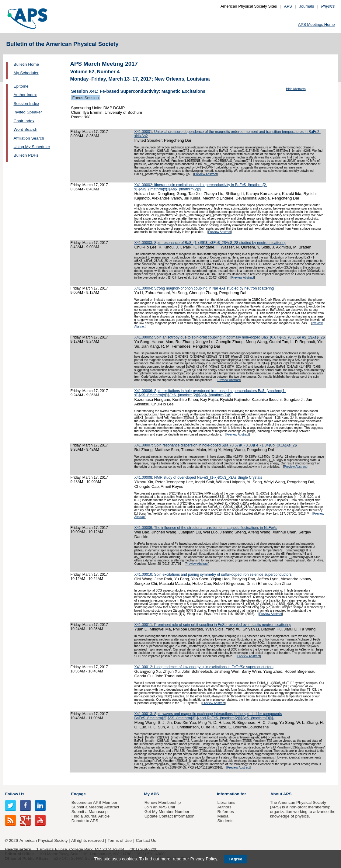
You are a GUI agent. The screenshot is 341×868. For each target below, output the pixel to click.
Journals (306, 6)
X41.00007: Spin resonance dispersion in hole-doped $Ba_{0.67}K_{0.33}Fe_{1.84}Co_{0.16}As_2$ (216, 445)
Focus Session (86, 98)
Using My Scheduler (32, 147)
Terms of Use (120, 840)
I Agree (236, 859)
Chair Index (24, 121)
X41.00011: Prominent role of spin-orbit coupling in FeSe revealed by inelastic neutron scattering (213, 625)
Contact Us (146, 840)
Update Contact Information (169, 816)
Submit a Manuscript (90, 812)
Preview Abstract (205, 174)
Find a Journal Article (90, 816)
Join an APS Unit (160, 807)
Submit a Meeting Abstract (95, 807)
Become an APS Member (94, 802)
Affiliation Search (29, 138)
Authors (224, 807)
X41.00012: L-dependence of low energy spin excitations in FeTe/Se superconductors (204, 667)
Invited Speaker (28, 112)
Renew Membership (163, 802)
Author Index (25, 95)
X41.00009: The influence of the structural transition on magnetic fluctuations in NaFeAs (206, 528)
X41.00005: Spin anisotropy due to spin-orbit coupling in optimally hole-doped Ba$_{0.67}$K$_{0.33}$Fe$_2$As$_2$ (230, 337)
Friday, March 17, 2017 (89, 132)
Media (223, 816)
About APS (281, 794)
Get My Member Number (167, 812)
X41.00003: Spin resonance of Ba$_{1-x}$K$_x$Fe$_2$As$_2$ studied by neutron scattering (211, 243)
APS (288, 6)
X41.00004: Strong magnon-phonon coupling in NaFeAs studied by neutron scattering (204, 288)
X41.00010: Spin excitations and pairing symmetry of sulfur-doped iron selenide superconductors (213, 575)
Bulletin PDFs (26, 155)
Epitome (21, 86)
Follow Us (15, 794)
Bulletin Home (26, 64)
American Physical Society (43, 840)
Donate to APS (85, 821)
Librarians (226, 802)
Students (225, 821)
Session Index (26, 104)
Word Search (26, 129)
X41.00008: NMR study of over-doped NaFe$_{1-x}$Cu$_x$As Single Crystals (198, 477)
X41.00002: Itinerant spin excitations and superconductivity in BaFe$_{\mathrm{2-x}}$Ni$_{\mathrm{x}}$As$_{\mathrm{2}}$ (201, 187)
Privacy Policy (204, 859)
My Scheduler (26, 73)
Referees (226, 812)
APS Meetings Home (317, 24)
